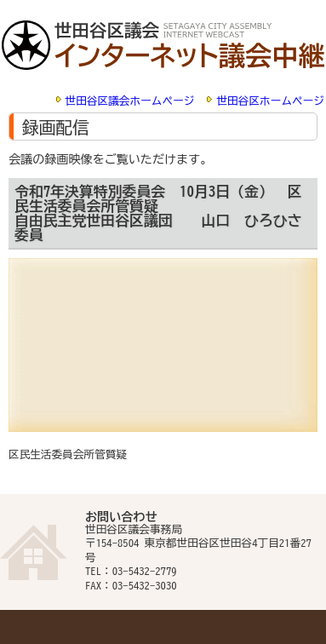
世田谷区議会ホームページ (130, 101)
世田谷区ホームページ (270, 101)
